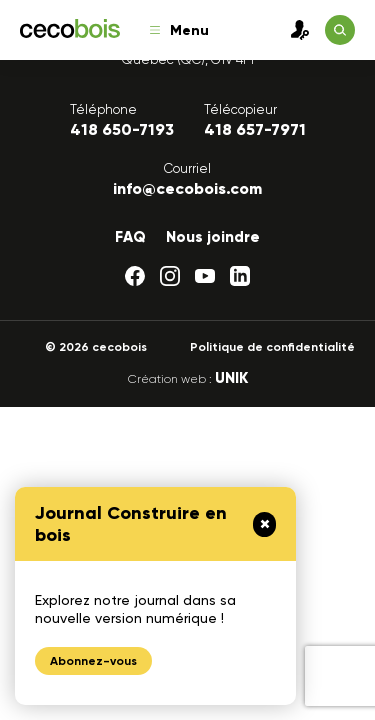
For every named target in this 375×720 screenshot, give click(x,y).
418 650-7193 (122, 129)
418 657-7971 (255, 129)
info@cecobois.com (187, 188)
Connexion (295, 30)
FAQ (130, 237)
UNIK (231, 378)
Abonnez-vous (93, 661)
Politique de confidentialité (272, 347)
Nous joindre (213, 237)
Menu (179, 30)
